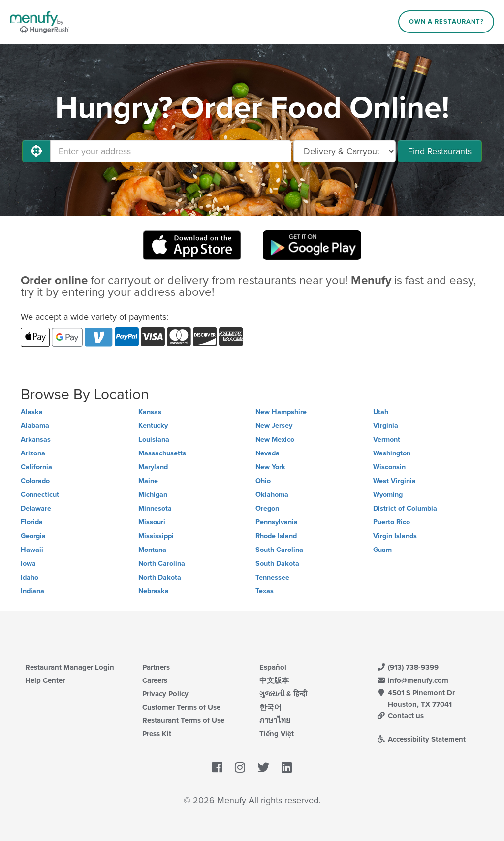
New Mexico (275, 439)
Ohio (263, 481)
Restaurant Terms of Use (183, 720)
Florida (32, 522)
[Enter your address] (171, 151)
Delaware (36, 508)
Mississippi (156, 536)
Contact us (400, 716)
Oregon (267, 508)
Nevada (268, 453)
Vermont (387, 439)
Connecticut (40, 495)
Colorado (35, 481)
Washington (392, 453)
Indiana (32, 591)
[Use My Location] (36, 151)
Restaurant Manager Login (70, 667)
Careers (155, 680)
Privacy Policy (165, 694)
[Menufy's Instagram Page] (240, 768)
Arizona (33, 453)
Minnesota (155, 508)
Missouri (152, 522)
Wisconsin (389, 467)
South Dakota (277, 564)
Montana (152, 550)
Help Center (45, 680)
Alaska (32, 412)
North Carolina (162, 564)
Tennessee (272, 577)
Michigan (153, 495)
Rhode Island (276, 536)
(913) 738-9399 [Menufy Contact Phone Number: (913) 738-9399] (408, 667)
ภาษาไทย (275, 720)
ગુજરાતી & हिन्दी (283, 694)
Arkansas (36, 439)
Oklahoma (272, 495)
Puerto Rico (392, 522)
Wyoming (388, 495)
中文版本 (274, 680)
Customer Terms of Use (181, 707)
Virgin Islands (395, 536)
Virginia (386, 426)
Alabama (35, 426)
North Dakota (160, 577)
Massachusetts (162, 453)
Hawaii (32, 550)
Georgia (33, 536)
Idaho (30, 577)
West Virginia (394, 481)
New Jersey (274, 426)
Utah (381, 412)
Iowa (28, 564)
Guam (382, 550)
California (36, 467)
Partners (156, 667)
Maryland (153, 467)
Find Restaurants (440, 151)
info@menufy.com (412, 680)
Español (273, 667)
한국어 (270, 707)
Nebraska (154, 591)
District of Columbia (405, 508)
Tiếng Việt (277, 734)
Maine (148, 481)
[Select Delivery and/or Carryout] (345, 151)
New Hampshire (281, 412)
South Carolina (279, 550)
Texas (265, 591)
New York (270, 467)
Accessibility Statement (421, 739)
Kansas (150, 412)
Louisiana (154, 439)
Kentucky (153, 426)
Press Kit (157, 734)
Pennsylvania (277, 522)
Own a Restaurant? (446, 22)
